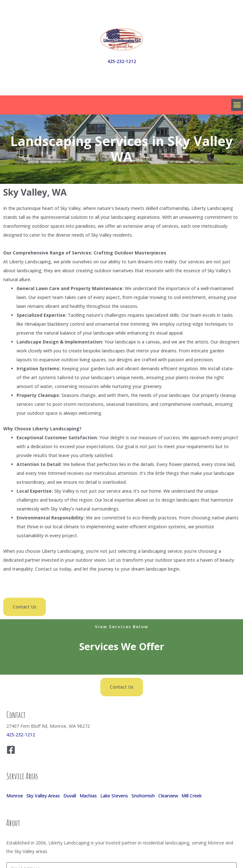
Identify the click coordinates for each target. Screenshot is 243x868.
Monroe (15, 796)
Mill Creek (192, 796)
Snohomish (143, 796)
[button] (237, 105)
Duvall (70, 796)
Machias (88, 796)
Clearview (168, 796)
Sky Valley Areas (43, 796)
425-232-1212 (122, 61)
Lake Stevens (114, 796)
